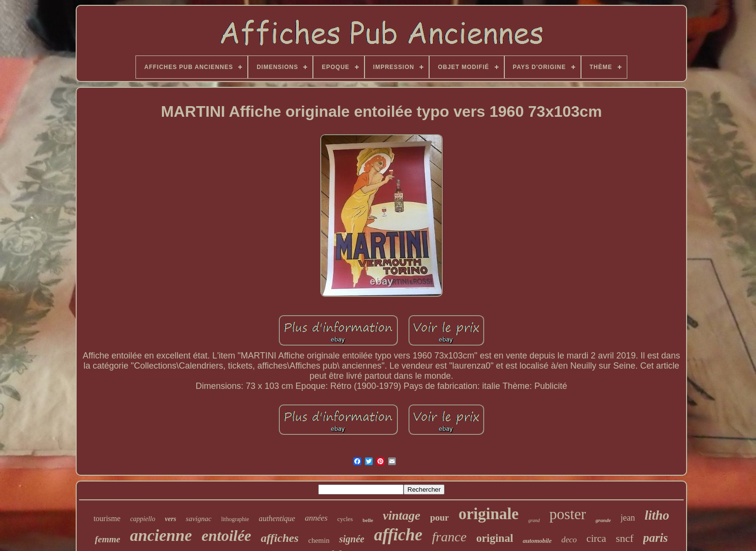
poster (568, 514)
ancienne (161, 535)
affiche (398, 535)
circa (596, 538)
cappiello (143, 519)
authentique (277, 518)
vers (170, 519)
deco (569, 540)
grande (603, 520)
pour (439, 517)
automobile (537, 541)
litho (657, 515)
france (449, 537)
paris (655, 538)
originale (489, 514)
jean (628, 518)
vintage (402, 516)
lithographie (235, 519)
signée (351, 539)
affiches (280, 538)
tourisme (107, 518)
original (495, 538)
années (316, 518)
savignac (198, 519)
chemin (319, 540)
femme (108, 539)
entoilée (226, 536)
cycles (345, 519)
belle (368, 520)
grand (534, 520)
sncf (625, 538)
